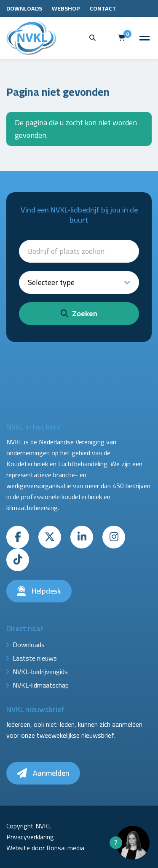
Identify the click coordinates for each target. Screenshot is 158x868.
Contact (103, 8)
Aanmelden (43, 773)
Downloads (24, 8)
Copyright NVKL (29, 826)
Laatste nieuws (35, 658)
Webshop (66, 8)
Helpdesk (39, 591)
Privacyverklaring (30, 837)
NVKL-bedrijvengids (40, 672)
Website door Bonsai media (45, 848)
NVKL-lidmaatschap (41, 685)
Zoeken (79, 313)
